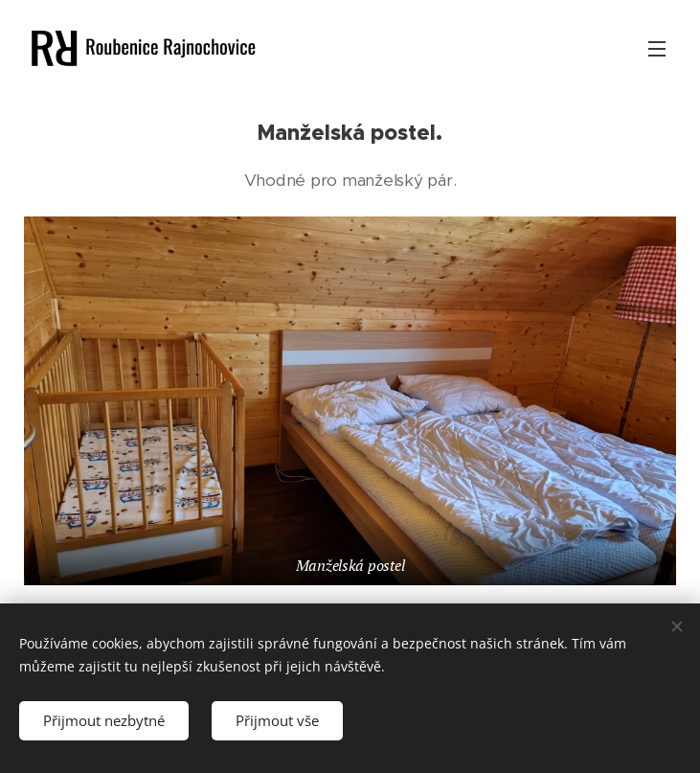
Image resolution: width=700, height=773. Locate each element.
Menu (657, 49)
